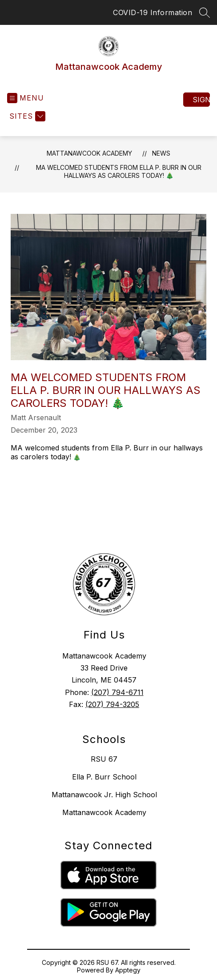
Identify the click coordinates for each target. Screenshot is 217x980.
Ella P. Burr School (104, 777)
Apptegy (128, 970)
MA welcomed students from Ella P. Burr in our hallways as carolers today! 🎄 (119, 171)
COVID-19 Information (153, 12)
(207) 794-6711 (117, 692)
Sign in (201, 100)
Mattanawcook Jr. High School (104, 795)
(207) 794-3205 (112, 704)
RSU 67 (104, 759)
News (161, 153)
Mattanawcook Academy (89, 153)
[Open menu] (26, 98)
